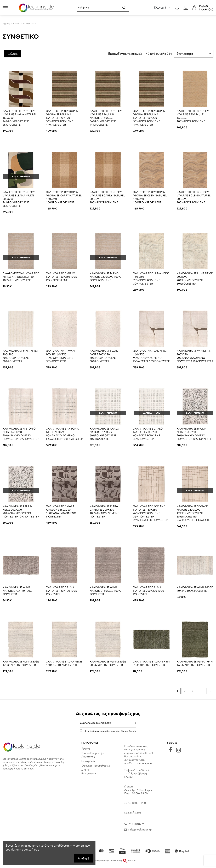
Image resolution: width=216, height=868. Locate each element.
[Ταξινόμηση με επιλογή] (194, 54)
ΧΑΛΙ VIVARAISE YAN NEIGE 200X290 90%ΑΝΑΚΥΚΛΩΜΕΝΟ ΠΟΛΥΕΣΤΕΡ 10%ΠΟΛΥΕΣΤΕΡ (195, 356)
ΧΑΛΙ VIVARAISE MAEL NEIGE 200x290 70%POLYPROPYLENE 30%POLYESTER (21, 356)
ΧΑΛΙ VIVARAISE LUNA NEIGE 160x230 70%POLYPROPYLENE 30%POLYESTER (151, 279)
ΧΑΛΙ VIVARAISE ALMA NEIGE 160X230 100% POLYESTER (64, 663)
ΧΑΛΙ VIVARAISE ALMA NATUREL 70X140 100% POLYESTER (17, 591)
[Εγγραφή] (134, 723)
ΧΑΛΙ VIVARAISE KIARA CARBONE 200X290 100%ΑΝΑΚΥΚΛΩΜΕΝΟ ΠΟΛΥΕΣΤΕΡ (105, 511)
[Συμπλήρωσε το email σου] (106, 723)
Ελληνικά (162, 8)
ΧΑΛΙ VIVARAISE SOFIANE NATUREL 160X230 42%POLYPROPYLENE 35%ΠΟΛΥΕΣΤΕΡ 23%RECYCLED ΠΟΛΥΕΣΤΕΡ (151, 513)
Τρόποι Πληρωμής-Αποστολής (93, 755)
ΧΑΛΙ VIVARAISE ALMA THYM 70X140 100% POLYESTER (151, 663)
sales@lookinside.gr (140, 830)
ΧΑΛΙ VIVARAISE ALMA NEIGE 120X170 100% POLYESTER (21, 663)
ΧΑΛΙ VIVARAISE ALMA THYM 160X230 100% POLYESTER (195, 663)
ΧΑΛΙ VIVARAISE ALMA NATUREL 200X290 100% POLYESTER (149, 591)
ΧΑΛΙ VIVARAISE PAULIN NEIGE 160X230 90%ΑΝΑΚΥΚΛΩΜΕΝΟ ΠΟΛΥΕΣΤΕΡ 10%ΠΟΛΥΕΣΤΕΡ (195, 434)
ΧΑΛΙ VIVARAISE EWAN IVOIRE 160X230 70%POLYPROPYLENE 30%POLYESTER (60, 356)
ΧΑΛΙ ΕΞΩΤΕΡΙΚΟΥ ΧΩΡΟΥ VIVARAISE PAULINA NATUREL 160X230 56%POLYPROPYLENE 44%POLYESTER (106, 118)
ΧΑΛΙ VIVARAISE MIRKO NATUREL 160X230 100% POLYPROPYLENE (62, 277)
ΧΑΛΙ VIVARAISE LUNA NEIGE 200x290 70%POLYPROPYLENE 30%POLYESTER (195, 279)
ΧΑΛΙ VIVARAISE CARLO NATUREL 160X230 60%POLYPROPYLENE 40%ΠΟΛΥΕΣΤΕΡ (104, 434)
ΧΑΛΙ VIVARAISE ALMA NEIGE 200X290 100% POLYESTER (108, 663)
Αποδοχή (83, 858)
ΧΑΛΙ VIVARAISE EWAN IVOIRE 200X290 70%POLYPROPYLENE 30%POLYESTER (104, 356)
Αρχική (86, 749)
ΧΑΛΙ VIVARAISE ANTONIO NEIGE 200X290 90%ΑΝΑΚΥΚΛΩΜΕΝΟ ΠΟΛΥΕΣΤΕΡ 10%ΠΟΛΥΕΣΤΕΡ (64, 434)
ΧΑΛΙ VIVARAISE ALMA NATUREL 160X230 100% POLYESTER (105, 591)
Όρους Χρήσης (129, 731)
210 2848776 (136, 824)
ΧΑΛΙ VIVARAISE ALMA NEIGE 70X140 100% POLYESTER (195, 589)
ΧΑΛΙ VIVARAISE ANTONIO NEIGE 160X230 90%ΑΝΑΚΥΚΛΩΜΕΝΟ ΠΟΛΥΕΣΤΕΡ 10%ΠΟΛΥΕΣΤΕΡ (21, 434)
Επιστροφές (88, 761)
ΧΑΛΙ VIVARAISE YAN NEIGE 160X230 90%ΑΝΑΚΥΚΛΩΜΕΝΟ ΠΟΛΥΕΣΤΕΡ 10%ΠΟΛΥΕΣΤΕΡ (151, 356)
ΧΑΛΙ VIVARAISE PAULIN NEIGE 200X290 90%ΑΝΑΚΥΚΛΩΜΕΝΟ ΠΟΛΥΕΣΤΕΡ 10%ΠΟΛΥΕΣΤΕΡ (21, 511)
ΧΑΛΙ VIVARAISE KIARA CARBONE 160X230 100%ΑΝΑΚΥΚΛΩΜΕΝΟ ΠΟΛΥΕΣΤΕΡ (61, 511)
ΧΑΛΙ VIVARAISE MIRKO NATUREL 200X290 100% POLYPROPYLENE (105, 277)
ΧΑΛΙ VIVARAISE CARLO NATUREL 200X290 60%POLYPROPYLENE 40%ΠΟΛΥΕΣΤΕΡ (148, 434)
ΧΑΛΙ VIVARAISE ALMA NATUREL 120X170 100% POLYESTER (62, 591)
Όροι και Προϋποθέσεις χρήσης (96, 767)
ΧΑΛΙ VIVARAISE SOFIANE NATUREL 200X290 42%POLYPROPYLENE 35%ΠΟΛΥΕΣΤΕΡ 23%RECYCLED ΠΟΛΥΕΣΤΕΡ (194, 513)
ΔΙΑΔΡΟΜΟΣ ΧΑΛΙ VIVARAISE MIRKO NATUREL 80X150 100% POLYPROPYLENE (21, 277)
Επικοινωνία (89, 774)
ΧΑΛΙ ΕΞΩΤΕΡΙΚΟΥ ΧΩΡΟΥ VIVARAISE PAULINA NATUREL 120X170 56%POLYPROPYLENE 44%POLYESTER (62, 118)
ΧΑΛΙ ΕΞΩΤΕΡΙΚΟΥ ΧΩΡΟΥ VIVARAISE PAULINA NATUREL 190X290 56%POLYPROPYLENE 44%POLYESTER (149, 118)
